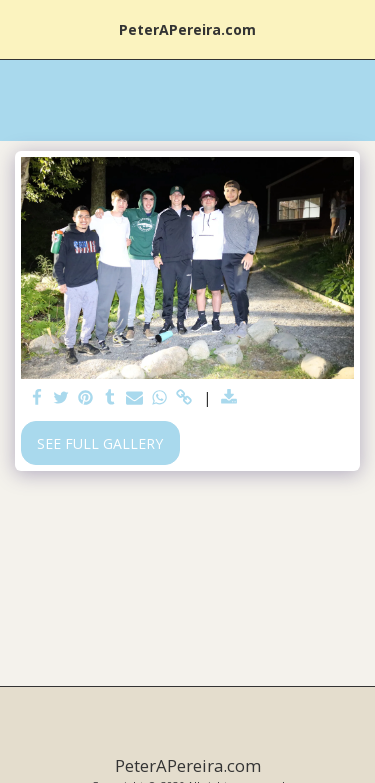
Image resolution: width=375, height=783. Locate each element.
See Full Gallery (100, 443)
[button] (22, 28)
